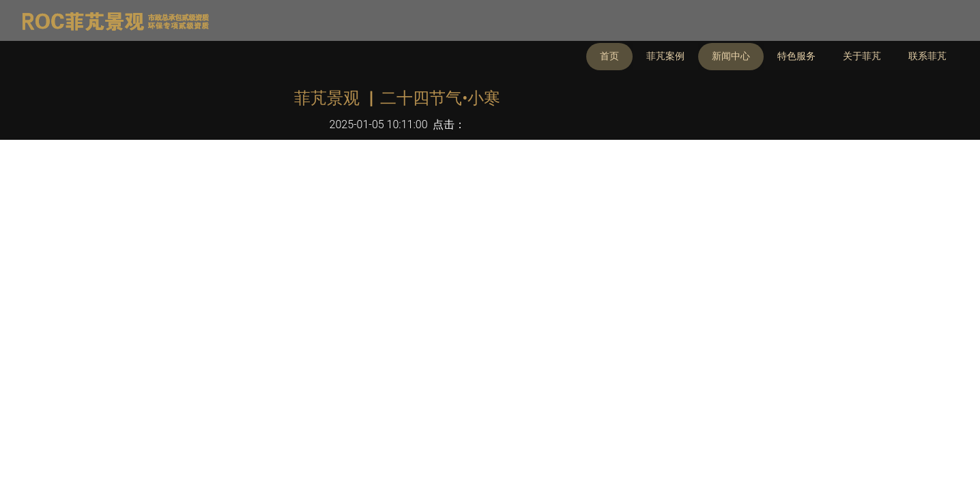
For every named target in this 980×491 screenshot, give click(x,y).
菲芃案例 (665, 56)
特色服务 (796, 56)
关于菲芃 (862, 56)
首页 (609, 56)
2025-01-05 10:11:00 (379, 124)
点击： (449, 124)
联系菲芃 (927, 56)
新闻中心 (731, 56)
